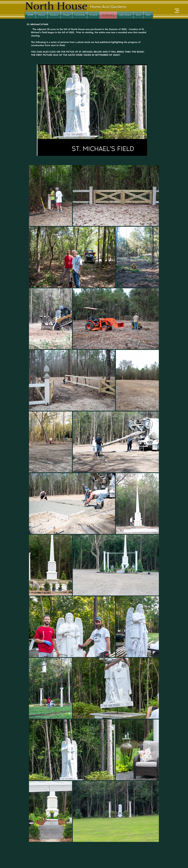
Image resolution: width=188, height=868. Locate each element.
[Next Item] (143, 110)
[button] (177, 11)
